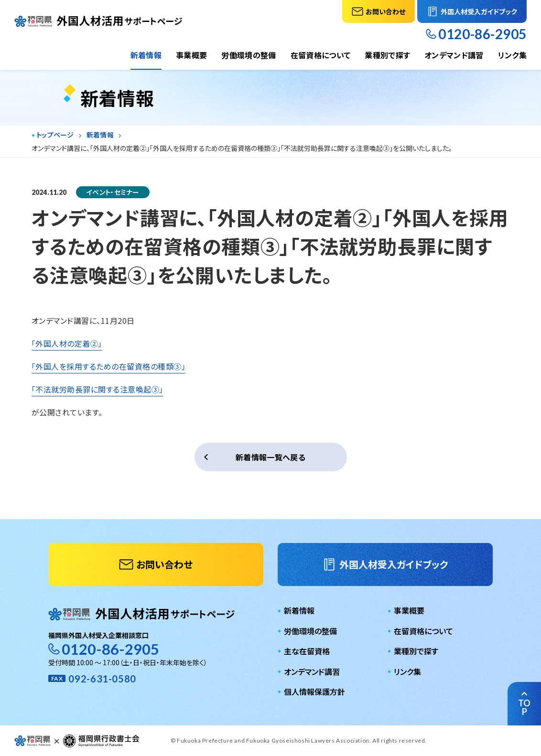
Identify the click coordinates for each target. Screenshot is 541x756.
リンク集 (512, 55)
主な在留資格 (307, 651)
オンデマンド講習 (454, 55)
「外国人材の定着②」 (67, 343)
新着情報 (146, 55)
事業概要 (191, 55)
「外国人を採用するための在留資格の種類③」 (108, 366)
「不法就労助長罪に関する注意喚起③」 (97, 389)
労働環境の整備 (249, 55)
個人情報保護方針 (314, 692)
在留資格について (321, 55)
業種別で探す (387, 55)
